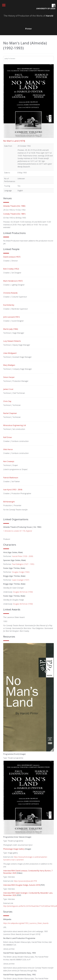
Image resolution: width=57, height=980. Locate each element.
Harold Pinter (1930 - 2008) (23, 556)
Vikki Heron (8, 449)
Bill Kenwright (9, 502)
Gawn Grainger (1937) (21, 580)
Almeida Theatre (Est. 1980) (14, 206)
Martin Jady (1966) (11, 329)
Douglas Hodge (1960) (21, 572)
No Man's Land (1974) (14, 141)
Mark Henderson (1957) (13, 281)
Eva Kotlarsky (9, 305)
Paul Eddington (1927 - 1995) (23, 564)
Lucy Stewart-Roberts (12, 341)
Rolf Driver (8, 437)
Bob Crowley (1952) (11, 269)
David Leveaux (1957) (12, 257)
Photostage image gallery (14, 849)
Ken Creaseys (9, 461)
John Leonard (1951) (11, 317)
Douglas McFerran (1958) (23, 592)
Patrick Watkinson (11, 478)
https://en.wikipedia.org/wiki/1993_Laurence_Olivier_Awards (26, 923)
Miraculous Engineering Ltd (15, 425)
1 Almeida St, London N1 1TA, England (18, 531)
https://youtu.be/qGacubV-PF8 (25, 881)
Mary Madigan (9, 365)
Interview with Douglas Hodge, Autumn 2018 (22, 885)
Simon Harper (9, 377)
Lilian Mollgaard (10, 353)
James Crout (8, 389)
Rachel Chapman (10, 413)
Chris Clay (7, 401)
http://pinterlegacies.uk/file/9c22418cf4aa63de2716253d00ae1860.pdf (30, 906)
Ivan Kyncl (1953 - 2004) (13, 490)
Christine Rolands (10, 293)
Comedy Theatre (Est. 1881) (14, 214)
